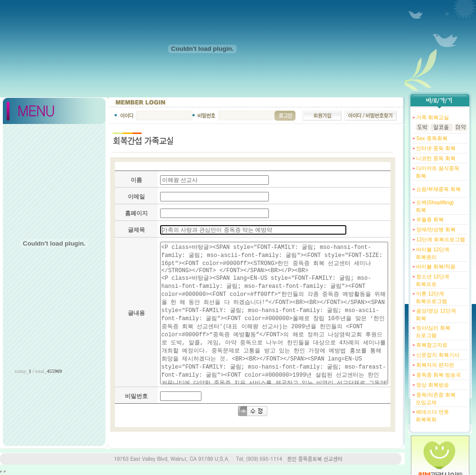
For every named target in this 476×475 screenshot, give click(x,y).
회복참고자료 (431, 345)
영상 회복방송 (432, 385)
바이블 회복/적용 (435, 266)
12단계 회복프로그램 (440, 239)
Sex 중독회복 (431, 138)
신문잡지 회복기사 (437, 355)
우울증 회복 (429, 219)
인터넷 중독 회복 (435, 148)
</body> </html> (5, 472)
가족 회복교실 (432, 117)
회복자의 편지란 (434, 365)
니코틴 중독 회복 (435, 158)
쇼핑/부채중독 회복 (438, 189)
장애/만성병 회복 (435, 229)
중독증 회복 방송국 (438, 375)
